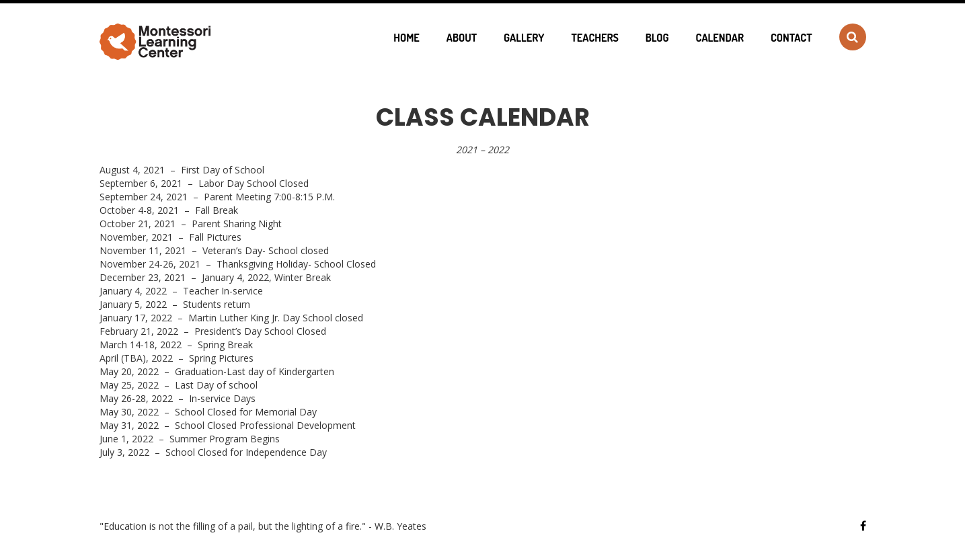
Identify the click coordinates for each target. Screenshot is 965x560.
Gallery (524, 38)
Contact (791, 38)
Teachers (594, 38)
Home (407, 38)
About (462, 38)
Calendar (720, 38)
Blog (657, 38)
